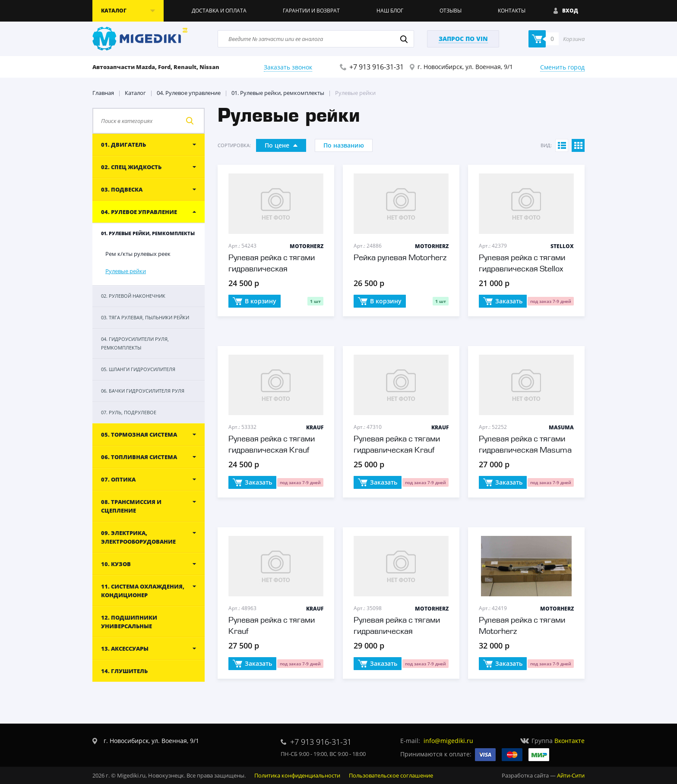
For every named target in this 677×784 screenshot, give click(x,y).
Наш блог (390, 11)
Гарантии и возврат (311, 11)
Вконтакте (569, 741)
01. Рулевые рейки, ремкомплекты (278, 93)
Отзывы (451, 11)
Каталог (135, 93)
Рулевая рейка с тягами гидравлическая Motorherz (272, 269)
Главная (103, 93)
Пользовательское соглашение (391, 775)
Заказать (503, 302)
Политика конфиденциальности (297, 775)
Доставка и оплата (219, 11)
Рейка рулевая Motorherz (400, 258)
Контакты (512, 11)
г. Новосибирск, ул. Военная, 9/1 (465, 67)
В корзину (255, 302)
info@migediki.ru (448, 741)
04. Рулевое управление (189, 93)
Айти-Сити (571, 775)
